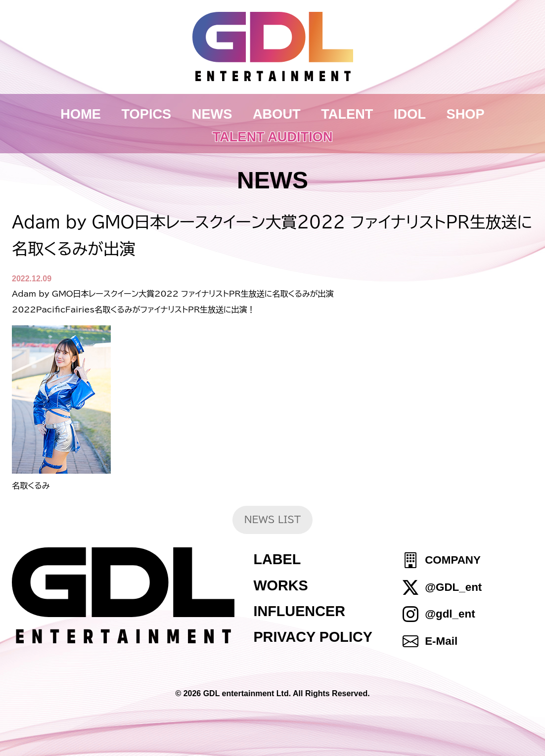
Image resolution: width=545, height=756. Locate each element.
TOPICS (147, 114)
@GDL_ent (453, 587)
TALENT (347, 114)
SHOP (466, 114)
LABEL (277, 559)
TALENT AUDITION (272, 137)
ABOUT (277, 114)
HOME (81, 114)
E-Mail (441, 641)
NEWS (212, 114)
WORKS (280, 585)
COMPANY (453, 560)
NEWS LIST (273, 519)
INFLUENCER (299, 611)
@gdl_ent (450, 614)
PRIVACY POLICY (313, 637)
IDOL (410, 114)
